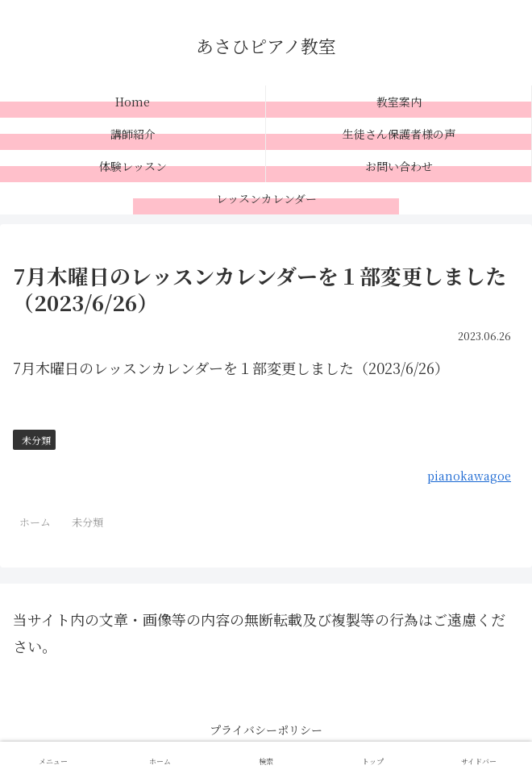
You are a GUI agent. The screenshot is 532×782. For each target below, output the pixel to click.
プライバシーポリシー (266, 730)
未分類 (36, 440)
